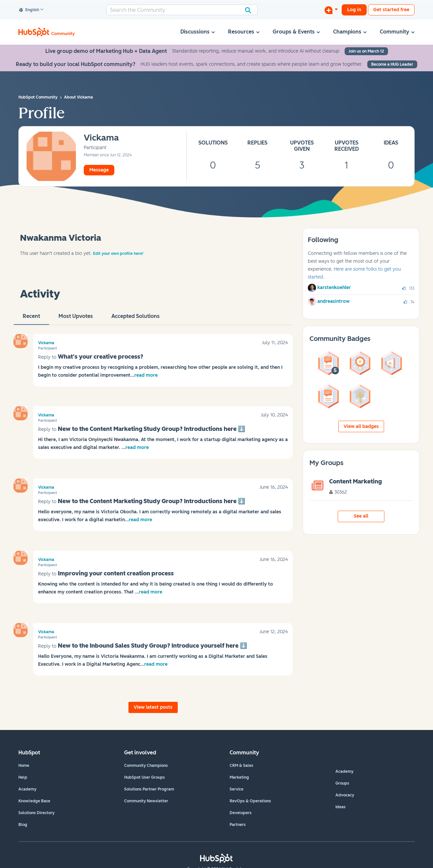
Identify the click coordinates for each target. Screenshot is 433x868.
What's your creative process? (101, 357)
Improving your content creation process (116, 573)
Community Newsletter (146, 801)
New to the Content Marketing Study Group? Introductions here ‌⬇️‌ (151, 429)
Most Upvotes (76, 319)
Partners (238, 825)
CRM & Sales (241, 766)
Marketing (239, 777)
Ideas (341, 807)
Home (24, 766)
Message (99, 170)
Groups (342, 783)
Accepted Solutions (136, 319)
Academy (27, 789)
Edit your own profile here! (118, 254)
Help (23, 777)
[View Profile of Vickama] (101, 138)
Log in (354, 10)
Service (237, 789)
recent (31, 319)
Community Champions (146, 766)
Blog (23, 825)
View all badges (361, 426)
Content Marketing (355, 481)
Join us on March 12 (366, 51)
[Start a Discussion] (331, 10)
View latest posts (153, 707)
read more (146, 375)
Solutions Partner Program (149, 789)
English (29, 10)
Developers (241, 813)
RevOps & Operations (250, 801)
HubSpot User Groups (145, 777)
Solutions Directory (36, 813)
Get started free (391, 10)
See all (361, 516)
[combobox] (182, 10)
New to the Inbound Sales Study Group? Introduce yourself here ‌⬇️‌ (152, 646)
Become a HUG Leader (392, 64)
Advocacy (345, 795)
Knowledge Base (34, 801)
